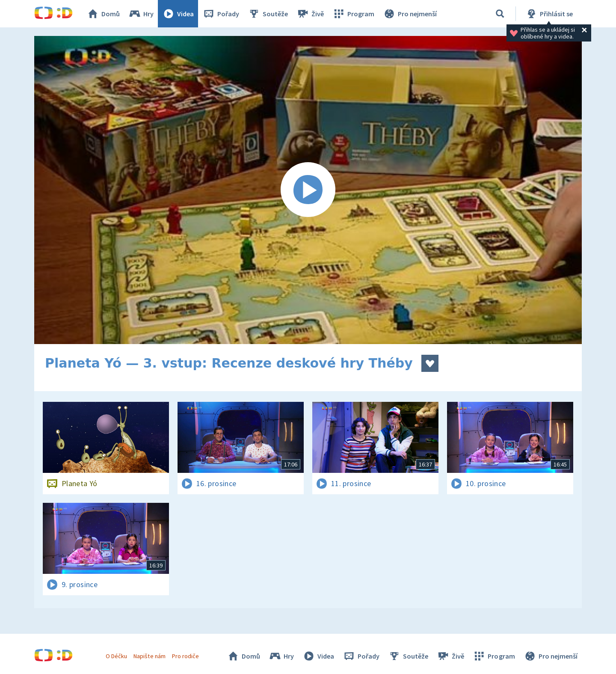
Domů (103, 14)
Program (353, 14)
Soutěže (268, 14)
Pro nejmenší (410, 14)
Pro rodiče (185, 656)
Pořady (221, 14)
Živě (310, 14)
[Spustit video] (308, 190)
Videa (178, 14)
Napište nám (149, 656)
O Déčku (116, 656)
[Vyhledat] (500, 14)
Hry (141, 14)
